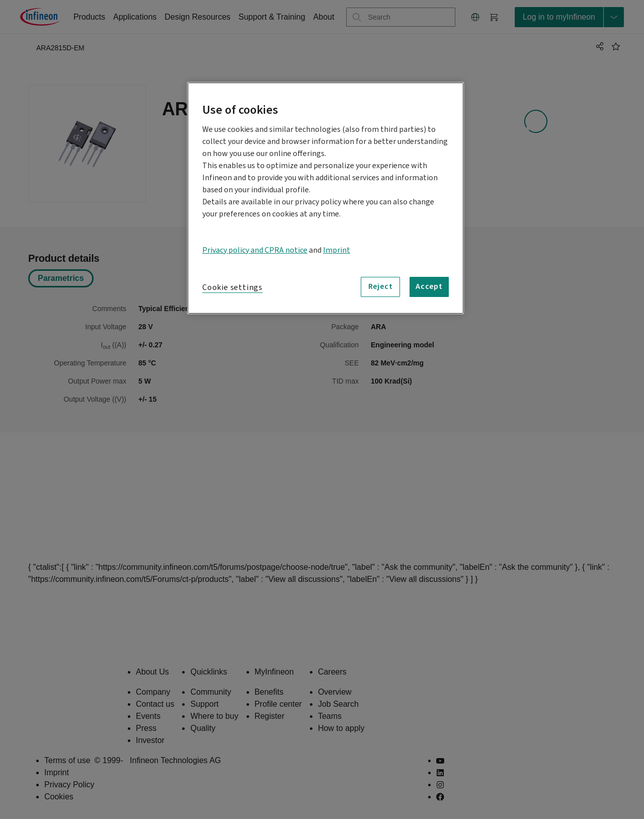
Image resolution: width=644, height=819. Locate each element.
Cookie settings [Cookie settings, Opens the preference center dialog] (232, 287)
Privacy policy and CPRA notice (255, 250)
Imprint (337, 250)
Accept (429, 286)
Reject (381, 286)
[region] (326, 198)
